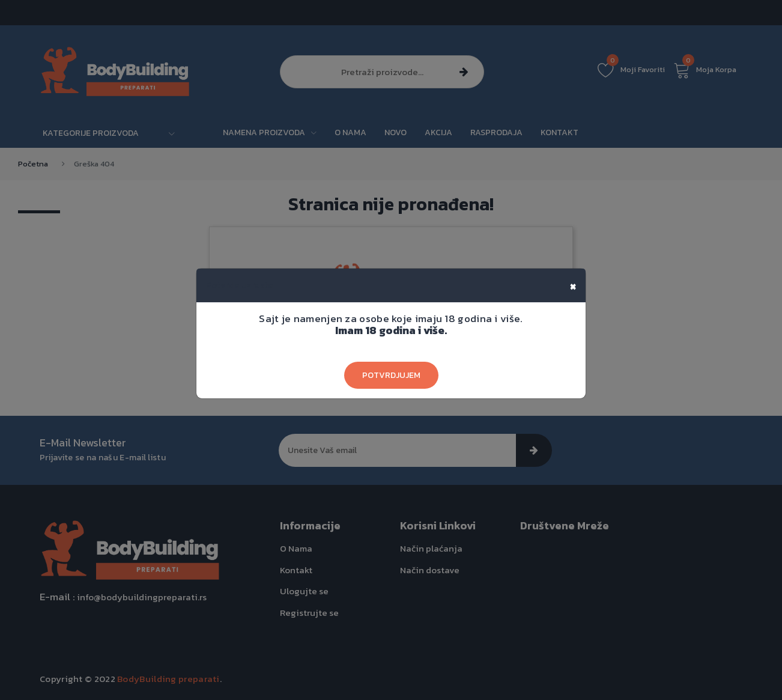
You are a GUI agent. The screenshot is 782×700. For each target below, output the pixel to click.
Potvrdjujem (391, 375)
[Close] (573, 285)
